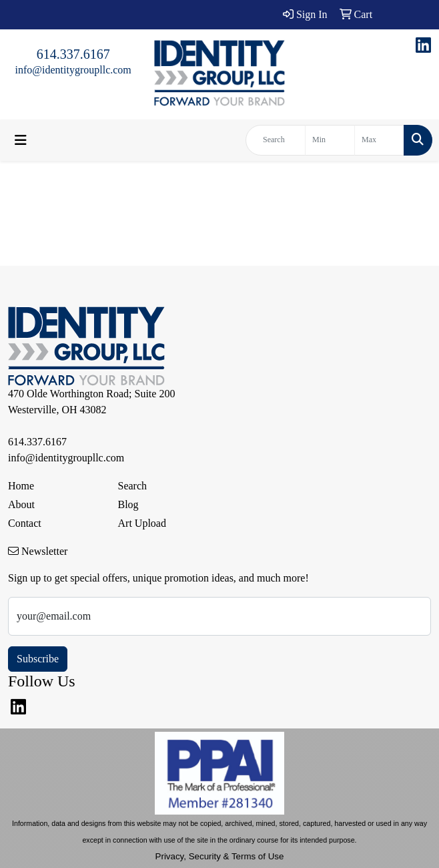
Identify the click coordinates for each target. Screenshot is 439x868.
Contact (25, 523)
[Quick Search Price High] (379, 140)
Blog (128, 504)
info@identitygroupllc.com (73, 70)
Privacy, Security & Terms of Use (220, 856)
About (21, 504)
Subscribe (38, 659)
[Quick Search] (276, 140)
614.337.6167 (73, 54)
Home (21, 486)
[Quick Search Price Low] (330, 140)
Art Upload (142, 523)
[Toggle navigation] (21, 140)
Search (133, 486)
